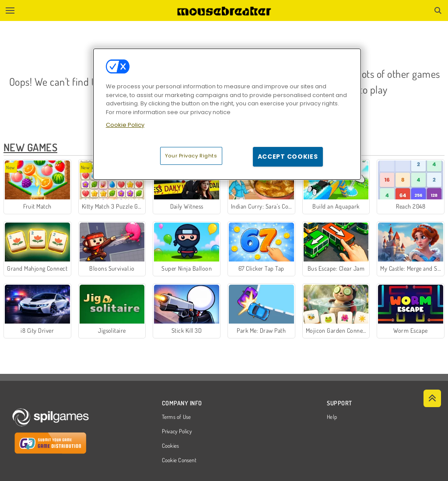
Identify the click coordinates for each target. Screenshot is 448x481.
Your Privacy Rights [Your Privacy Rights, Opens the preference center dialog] (191, 156)
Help (332, 417)
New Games (30, 147)
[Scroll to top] (432, 398)
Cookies (171, 446)
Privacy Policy (177, 432)
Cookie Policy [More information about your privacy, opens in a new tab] (125, 125)
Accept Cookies (288, 157)
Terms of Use (177, 417)
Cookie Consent (179, 460)
